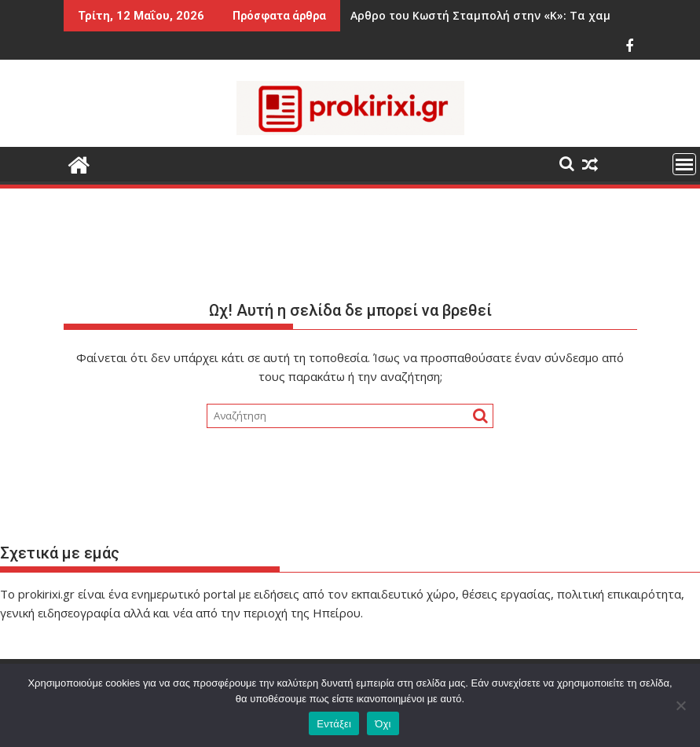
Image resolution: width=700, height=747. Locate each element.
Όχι (383, 724)
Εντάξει (334, 724)
